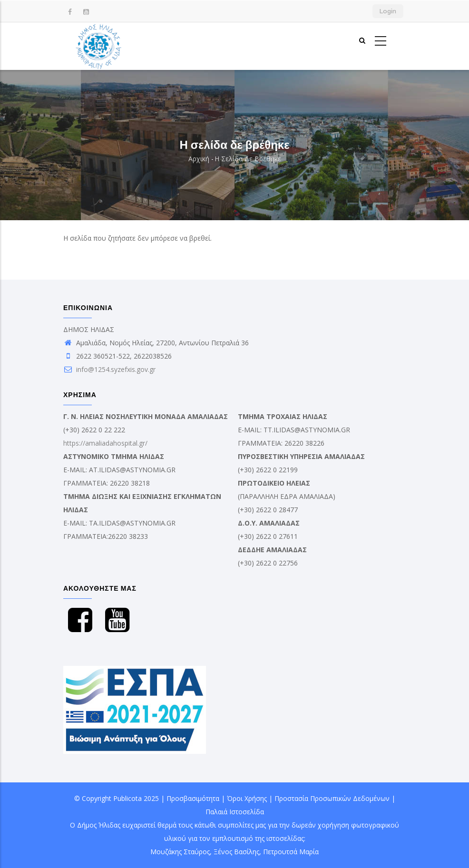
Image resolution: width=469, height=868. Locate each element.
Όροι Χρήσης (247, 798)
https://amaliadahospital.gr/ (105, 443)
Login (388, 11)
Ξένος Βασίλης (236, 852)
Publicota (127, 798)
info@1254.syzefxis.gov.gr (109, 369)
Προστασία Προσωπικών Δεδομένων (332, 798)
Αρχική (199, 159)
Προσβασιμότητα (193, 798)
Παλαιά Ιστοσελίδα (235, 812)
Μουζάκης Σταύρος (180, 852)
